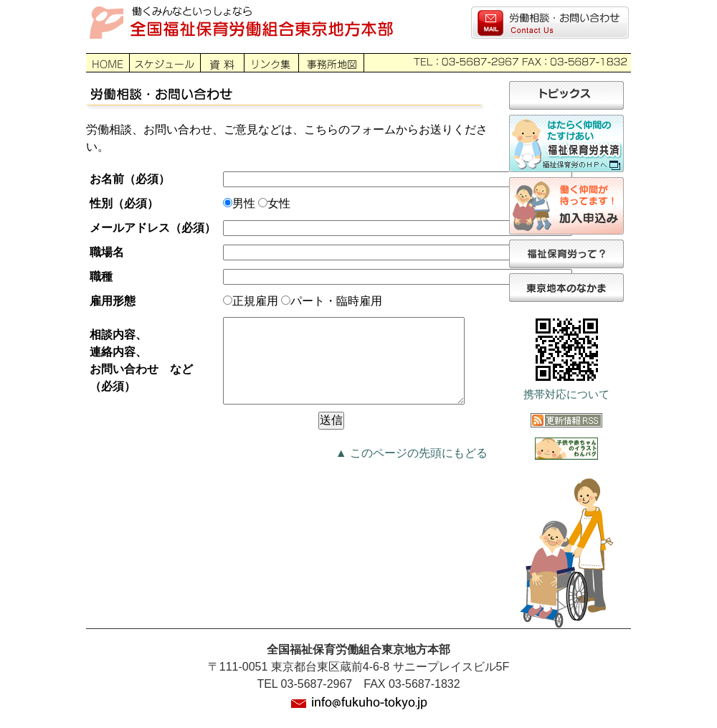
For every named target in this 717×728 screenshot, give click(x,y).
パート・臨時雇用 (336, 301)
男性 (244, 203)
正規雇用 (255, 301)
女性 (279, 203)
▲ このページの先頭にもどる (412, 470)
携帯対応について (566, 394)
